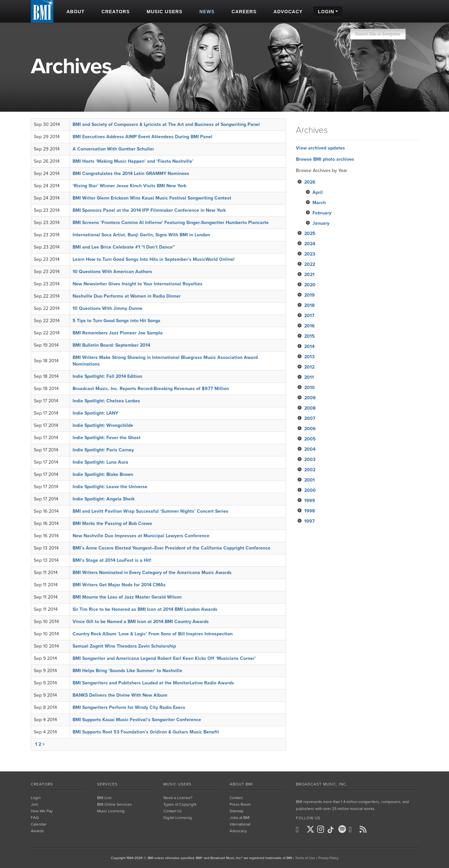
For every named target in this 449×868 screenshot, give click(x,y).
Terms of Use (305, 858)
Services (107, 784)
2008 (310, 408)
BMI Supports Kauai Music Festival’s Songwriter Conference (137, 720)
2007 (310, 418)
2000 (310, 490)
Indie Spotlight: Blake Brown (103, 474)
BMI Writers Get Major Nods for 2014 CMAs (119, 585)
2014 (309, 347)
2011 (309, 377)
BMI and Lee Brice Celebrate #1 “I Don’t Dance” (124, 247)
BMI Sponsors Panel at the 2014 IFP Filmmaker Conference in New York (149, 210)
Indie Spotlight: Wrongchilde (103, 425)
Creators (42, 784)
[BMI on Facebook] (301, 830)
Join (34, 804)
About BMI (241, 784)
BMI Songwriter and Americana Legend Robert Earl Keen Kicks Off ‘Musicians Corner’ (164, 658)
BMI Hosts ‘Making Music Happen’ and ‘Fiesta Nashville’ (133, 161)
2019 (309, 295)
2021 (309, 275)
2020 (310, 285)
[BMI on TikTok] (332, 830)
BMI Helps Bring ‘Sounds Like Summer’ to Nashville (127, 671)
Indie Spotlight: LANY (95, 413)
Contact (236, 798)
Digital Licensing (178, 818)
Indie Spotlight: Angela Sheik (104, 499)
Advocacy (238, 831)
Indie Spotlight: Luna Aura (100, 462)
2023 (310, 254)
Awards (37, 831)
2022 (310, 264)
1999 (310, 501)
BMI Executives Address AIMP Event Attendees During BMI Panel (142, 137)
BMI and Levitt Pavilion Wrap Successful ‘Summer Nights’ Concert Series (150, 511)
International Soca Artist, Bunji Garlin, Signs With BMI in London (141, 235)
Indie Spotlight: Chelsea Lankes (106, 401)
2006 (310, 429)
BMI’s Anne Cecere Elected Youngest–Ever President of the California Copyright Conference (171, 548)
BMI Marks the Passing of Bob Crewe (112, 523)
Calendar (39, 824)
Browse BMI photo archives (325, 159)
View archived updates (320, 148)
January (321, 223)
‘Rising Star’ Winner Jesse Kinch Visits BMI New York (129, 186)
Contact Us (173, 811)
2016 (309, 326)
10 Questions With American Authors (112, 272)
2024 (310, 244)
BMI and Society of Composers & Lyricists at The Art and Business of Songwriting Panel (166, 124)
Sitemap (237, 811)
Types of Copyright (180, 804)
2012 (309, 367)
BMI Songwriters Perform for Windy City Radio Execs (129, 707)
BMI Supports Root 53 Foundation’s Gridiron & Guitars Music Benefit (146, 732)
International (240, 824)
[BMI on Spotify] (343, 830)
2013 (309, 357)
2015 (309, 336)
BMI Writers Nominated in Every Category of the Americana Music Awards (152, 573)
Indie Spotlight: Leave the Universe (110, 487)
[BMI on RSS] (364, 829)
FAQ (35, 818)
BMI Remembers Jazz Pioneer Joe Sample (118, 333)
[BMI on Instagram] (322, 830)
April (318, 192)
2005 (310, 439)
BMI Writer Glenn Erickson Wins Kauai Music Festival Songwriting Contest (152, 198)
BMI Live (104, 798)
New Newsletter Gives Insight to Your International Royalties (138, 284)
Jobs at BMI (240, 818)
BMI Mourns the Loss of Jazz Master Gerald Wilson (127, 597)
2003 (310, 460)
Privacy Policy (328, 858)
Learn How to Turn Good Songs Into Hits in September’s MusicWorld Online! (154, 259)
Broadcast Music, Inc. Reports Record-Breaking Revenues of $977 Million (151, 389)
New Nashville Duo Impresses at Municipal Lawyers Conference (141, 536)
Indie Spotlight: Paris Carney (103, 450)
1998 (309, 511)
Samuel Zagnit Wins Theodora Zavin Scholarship (124, 646)
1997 (309, 521)
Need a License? (178, 798)
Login (36, 798)
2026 (310, 182)
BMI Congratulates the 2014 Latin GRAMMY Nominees (131, 174)
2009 (310, 398)
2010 (309, 388)
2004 (310, 449)
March (319, 203)
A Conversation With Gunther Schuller (113, 149)
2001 (309, 480)
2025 (310, 233)
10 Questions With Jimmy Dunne (108, 308)
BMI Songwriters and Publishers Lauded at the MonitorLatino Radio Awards (153, 683)
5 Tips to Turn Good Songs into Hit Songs (116, 321)
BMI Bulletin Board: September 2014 (111, 345)
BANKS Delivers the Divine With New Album (120, 695)
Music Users (177, 784)
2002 (310, 470)
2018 (309, 305)
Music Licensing (111, 811)
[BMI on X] (311, 830)
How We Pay (42, 811)
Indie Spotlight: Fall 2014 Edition (107, 376)
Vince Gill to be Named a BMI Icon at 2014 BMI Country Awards (141, 622)
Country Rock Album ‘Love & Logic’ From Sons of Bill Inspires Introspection (153, 634)
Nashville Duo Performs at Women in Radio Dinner (127, 296)
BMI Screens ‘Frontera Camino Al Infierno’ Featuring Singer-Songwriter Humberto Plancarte (171, 223)
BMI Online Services (114, 804)
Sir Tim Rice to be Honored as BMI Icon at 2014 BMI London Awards (145, 609)
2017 (309, 316)
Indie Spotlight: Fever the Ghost (107, 438)
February (322, 213)
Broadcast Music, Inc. (322, 784)
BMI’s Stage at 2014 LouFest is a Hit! (112, 560)
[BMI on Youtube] (354, 830)
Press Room (240, 804)
